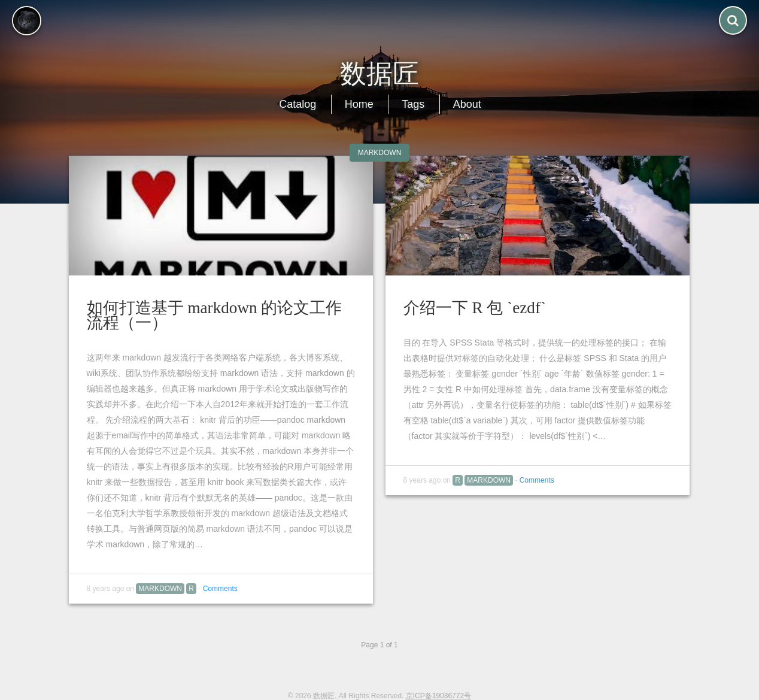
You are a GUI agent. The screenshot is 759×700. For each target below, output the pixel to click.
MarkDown (380, 153)
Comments (220, 589)
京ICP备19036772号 (438, 696)
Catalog (297, 104)
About (467, 104)
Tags (413, 104)
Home (359, 104)
